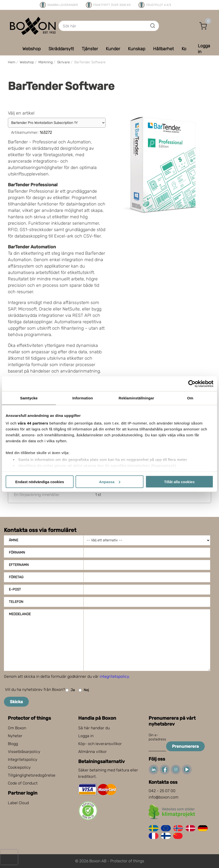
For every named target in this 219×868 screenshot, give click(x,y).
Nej (84, 690)
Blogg (13, 744)
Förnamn (17, 553)
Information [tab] (83, 398)
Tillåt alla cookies (179, 482)
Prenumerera (185, 746)
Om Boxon (17, 728)
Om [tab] (190, 398)
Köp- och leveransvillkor (100, 744)
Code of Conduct (23, 783)
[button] (203, 26)
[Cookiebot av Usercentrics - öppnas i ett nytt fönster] (192, 384)
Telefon (16, 602)
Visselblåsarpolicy (24, 752)
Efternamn (19, 565)
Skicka (16, 702)
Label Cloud (18, 803)
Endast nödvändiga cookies (40, 482)
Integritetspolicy (23, 759)
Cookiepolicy (19, 767)
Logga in (86, 736)
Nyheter (15, 736)
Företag (16, 577)
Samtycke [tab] (29, 398)
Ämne (14, 540)
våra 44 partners (33, 423)
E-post (15, 589)
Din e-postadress (157, 737)
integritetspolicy (114, 676)
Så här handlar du (94, 728)
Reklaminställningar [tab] (136, 398)
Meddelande (20, 614)
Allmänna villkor (93, 752)
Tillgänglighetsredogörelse (32, 775)
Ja (70, 690)
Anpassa (110, 482)
